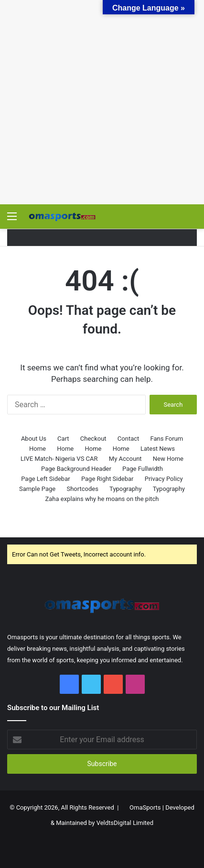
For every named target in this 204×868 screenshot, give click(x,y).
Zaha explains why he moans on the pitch (102, 499)
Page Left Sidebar (45, 479)
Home (38, 449)
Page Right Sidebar (107, 479)
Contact (128, 439)
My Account (125, 459)
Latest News (158, 449)
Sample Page (37, 489)
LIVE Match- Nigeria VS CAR (59, 459)
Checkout (93, 439)
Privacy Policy (164, 479)
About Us (34, 439)
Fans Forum (167, 439)
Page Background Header (76, 469)
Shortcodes (82, 489)
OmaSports (145, 807)
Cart (63, 439)
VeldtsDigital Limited (125, 823)
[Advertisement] (102, 102)
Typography (125, 489)
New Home (168, 459)
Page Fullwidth (143, 469)
